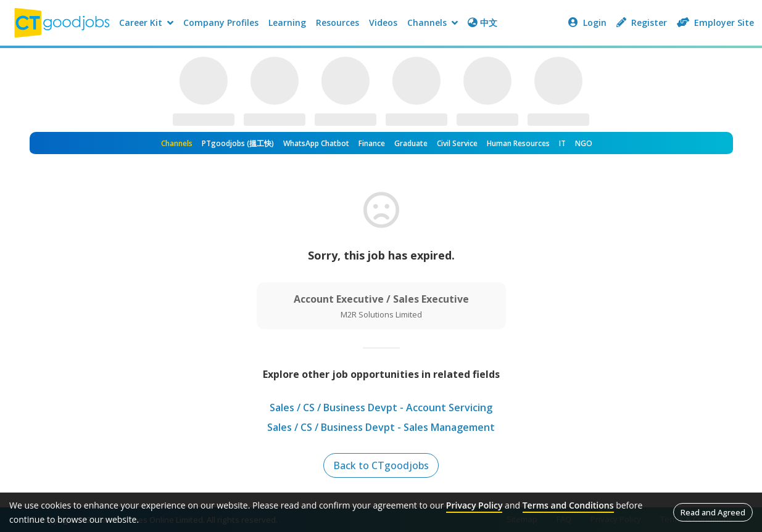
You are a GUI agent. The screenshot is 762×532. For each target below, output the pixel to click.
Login (587, 23)
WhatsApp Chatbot (316, 143)
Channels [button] (433, 23)
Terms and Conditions (568, 505)
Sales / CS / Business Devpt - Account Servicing (381, 407)
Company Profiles (221, 23)
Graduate (411, 143)
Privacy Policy (474, 505)
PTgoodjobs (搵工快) (238, 143)
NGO (584, 143)
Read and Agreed (713, 512)
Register (642, 23)
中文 (482, 23)
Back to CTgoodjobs (381, 465)
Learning (287, 23)
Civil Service (457, 143)
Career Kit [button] (146, 23)
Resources (338, 23)
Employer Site (715, 23)
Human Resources (518, 143)
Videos (383, 23)
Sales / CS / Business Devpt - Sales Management (381, 427)
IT (562, 143)
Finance (372, 143)
